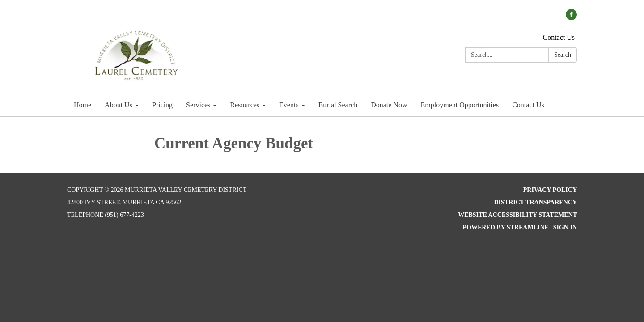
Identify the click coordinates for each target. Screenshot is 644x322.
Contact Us (559, 37)
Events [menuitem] (289, 105)
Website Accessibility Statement (517, 215)
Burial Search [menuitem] (338, 105)
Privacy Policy (550, 190)
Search (563, 55)
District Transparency (535, 202)
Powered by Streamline (505, 227)
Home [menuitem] (83, 105)
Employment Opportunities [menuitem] (460, 105)
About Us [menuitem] (119, 105)
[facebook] (571, 18)
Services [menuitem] (198, 105)
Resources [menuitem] (245, 105)
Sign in (565, 227)
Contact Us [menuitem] (528, 105)
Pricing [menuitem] (162, 105)
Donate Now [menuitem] (389, 105)
